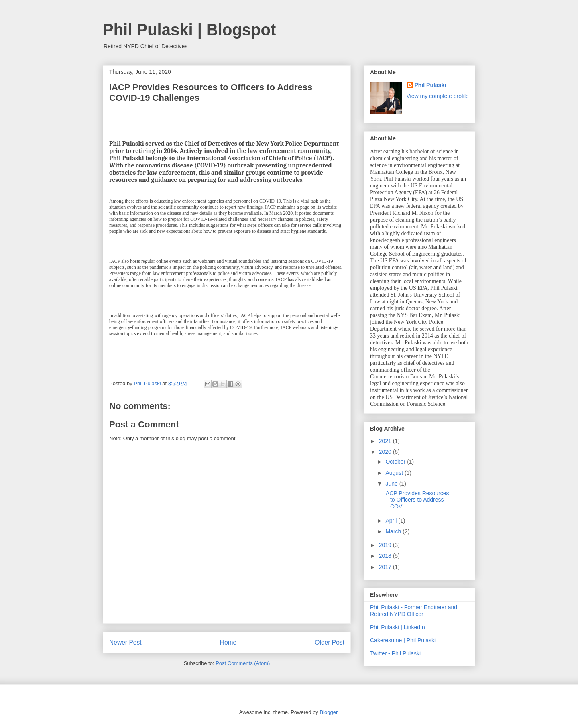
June (392, 484)
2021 (386, 441)
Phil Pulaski (430, 85)
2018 (386, 556)
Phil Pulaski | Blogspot (189, 30)
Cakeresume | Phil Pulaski (403, 640)
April (392, 521)
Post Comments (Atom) (243, 663)
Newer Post (125, 642)
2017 (386, 567)
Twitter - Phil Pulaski (395, 653)
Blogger (328, 712)
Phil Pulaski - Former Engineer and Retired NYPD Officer (414, 611)
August (395, 473)
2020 (386, 452)
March (394, 531)
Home (228, 642)
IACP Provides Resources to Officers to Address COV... (417, 500)
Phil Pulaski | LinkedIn (398, 627)
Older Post (330, 642)
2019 (386, 545)
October (396, 462)
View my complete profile (438, 96)
